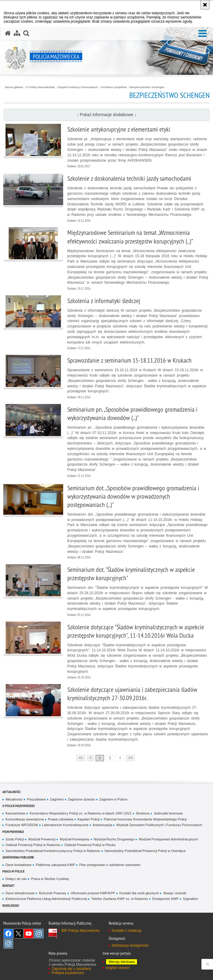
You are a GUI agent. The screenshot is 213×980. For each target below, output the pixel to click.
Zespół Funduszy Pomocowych (78, 87)
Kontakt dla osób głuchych (139, 893)
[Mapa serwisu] (17, 33)
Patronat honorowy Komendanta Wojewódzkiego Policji (145, 819)
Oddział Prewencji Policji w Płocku (90, 845)
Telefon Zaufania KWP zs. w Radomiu (119, 899)
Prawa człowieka (61, 819)
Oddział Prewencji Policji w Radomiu (33, 845)
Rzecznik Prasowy (53, 893)
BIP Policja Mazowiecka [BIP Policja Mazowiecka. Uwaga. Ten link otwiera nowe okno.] (80, 931)
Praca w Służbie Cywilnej (50, 879)
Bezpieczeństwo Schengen (147, 87)
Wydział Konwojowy (74, 839)
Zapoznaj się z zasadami (71, 969)
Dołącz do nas (16, 879)
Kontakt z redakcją (126, 931)
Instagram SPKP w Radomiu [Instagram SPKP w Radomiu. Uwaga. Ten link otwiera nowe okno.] (8, 944)
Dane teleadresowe (20, 893)
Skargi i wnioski (175, 893)
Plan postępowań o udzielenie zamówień (110, 865)
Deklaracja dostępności (130, 945)
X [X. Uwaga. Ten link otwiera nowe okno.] (18, 934)
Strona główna (14, 87)
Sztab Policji (15, 839)
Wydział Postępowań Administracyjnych (168, 839)
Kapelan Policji (89, 819)
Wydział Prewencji (42, 839)
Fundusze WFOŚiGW (22, 825)
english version (118, 968)
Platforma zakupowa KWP (55, 865)
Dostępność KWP (165, 899)
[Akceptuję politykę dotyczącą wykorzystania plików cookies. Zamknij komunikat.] (205, 5)
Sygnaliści (191, 899)
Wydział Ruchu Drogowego (114, 839)
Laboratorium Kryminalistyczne (65, 825)
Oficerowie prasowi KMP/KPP (93, 893)
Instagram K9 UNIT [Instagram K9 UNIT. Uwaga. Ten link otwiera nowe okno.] (39, 934)
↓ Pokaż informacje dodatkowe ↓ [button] (107, 115)
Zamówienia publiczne (18, 857)
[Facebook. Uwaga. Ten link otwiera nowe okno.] (8, 934)
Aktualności (11, 792)
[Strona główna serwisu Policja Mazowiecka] (8, 33)
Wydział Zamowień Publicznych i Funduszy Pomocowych (159, 825)
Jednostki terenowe (168, 813)
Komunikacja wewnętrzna (25, 819)
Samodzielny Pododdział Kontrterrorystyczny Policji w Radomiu (53, 851)
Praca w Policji (13, 871)
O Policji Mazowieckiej (41, 87)
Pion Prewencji (13, 832)
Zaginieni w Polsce (113, 799)
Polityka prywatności (68, 973)
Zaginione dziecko (82, 799)
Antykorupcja (102, 825)
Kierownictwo (15, 813)
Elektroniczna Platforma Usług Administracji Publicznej (46, 899)
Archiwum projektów (114, 87)
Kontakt (8, 885)
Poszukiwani (36, 799)
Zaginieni (57, 799)
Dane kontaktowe (18, 865)
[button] (203, 34)
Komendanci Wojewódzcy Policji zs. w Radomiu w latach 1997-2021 (81, 813)
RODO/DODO (11, 905)
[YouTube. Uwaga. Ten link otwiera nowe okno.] (29, 934)
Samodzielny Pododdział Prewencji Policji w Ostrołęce (145, 851)
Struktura (143, 813)
